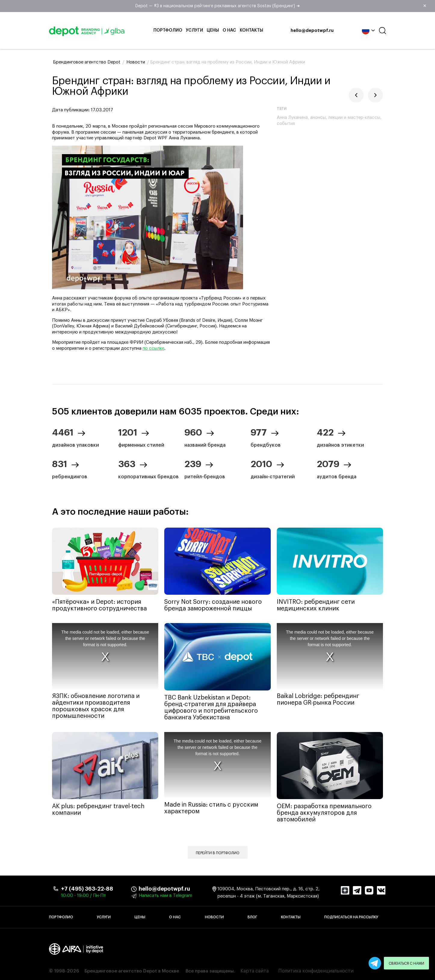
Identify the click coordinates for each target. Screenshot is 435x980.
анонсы (318, 118)
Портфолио (168, 30)
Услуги (194, 30)
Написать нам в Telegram (165, 896)
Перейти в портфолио (218, 853)
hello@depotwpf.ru (312, 31)
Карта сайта (255, 971)
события (286, 124)
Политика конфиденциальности (316, 971)
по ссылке (153, 348)
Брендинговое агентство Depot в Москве (132, 971)
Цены (213, 30)
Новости (214, 917)
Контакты (251, 30)
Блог (252, 917)
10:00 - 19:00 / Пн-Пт (83, 896)
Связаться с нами (406, 963)
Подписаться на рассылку (351, 917)
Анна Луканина (292, 118)
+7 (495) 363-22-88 (87, 889)
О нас (229, 30)
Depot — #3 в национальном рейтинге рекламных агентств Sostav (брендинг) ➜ (283, 6)
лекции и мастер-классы (354, 118)
